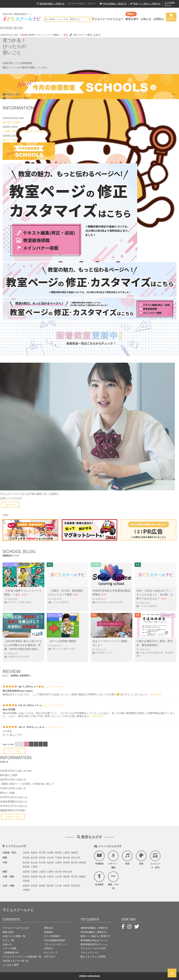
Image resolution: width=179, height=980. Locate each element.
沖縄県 (26, 890)
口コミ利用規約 (52, 936)
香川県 (74, 877)
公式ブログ (50, 957)
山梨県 (58, 863)
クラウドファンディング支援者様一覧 (22, 957)
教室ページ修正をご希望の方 (95, 936)
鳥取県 (26, 877)
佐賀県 (34, 886)
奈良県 (58, 872)
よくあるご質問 (11, 965)
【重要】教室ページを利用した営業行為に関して (30, 131)
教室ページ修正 (146, 4)
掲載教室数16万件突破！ (14, 810)
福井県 (50, 863)
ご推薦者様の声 (11, 953)
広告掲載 (113, 4)
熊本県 (50, 886)
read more (10, 505)
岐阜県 (74, 863)
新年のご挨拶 (10, 140)
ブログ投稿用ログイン (170, 4)
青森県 (34, 853)
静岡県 (82, 863)
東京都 (66, 858)
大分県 (58, 886)
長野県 (66, 863)
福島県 (74, 853)
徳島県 (66, 877)
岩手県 (42, 853)
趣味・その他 (113, 881)
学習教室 (99, 858)
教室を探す (132, 19)
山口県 (58, 877)
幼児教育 (99, 879)
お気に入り (171, 17)
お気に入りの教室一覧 (14, 936)
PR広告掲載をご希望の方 (94, 932)
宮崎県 (66, 886)
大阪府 (42, 872)
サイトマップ (51, 953)
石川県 (42, 863)
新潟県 (26, 863)
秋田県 (58, 853)
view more (155, 694)
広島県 (50, 877)
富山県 (34, 863)
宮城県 (50, 853)
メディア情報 (9, 948)
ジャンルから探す (16, 98)
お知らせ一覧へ (13, 817)
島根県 (34, 877)
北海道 (26, 853)
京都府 (34, 872)
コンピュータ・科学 (155, 860)
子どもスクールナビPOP (93, 948)
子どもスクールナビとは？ (108, 19)
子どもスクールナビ (54, 687)
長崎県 (42, 886)
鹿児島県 (76, 886)
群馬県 (42, 858)
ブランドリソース (90, 953)
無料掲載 (51, 4)
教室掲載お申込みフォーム (94, 940)
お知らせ (146, 19)
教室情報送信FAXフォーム (94, 944)
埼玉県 (50, 858)
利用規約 (48, 932)
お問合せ (159, 19)
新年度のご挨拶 (11, 122)
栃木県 (34, 858)
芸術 (141, 858)
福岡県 (26, 886)
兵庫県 (50, 872)
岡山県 (42, 877)
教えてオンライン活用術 (93, 957)
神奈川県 (76, 858)
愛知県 (26, 867)
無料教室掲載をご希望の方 (94, 928)
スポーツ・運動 (113, 860)
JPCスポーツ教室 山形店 (85, 35)
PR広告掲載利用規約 (55, 940)
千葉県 (58, 858)
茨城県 (26, 858)
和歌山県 (67, 872)
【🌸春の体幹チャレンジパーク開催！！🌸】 (44, 35)
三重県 (34, 867)
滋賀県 (26, 872)
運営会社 (48, 928)
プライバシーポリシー (55, 944)
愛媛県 (82, 877)
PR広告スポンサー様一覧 (16, 961)
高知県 (26, 881)
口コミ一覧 (8, 940)
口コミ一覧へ (15, 751)
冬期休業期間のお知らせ (13, 802)
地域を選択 (12, 94)
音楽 (127, 858)
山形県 (66, 853)
